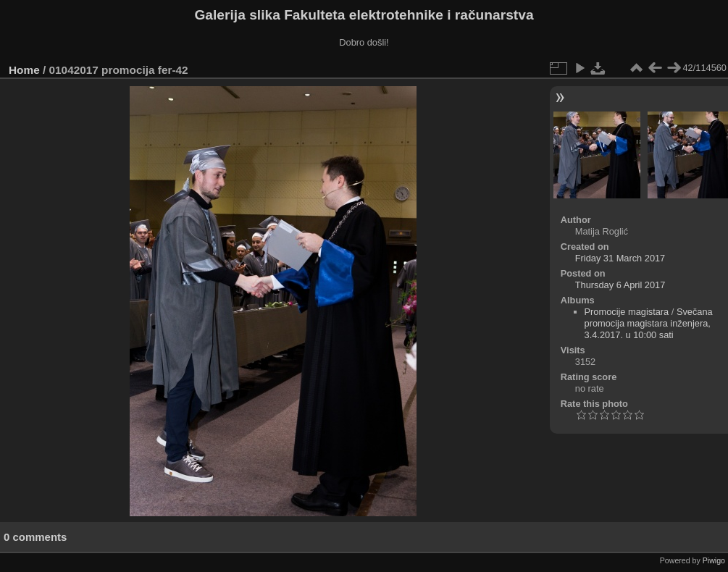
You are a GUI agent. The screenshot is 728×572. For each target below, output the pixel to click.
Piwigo (714, 560)
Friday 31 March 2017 (620, 258)
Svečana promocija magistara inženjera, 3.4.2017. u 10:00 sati (649, 323)
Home (24, 70)
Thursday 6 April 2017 (620, 285)
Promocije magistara (627, 312)
